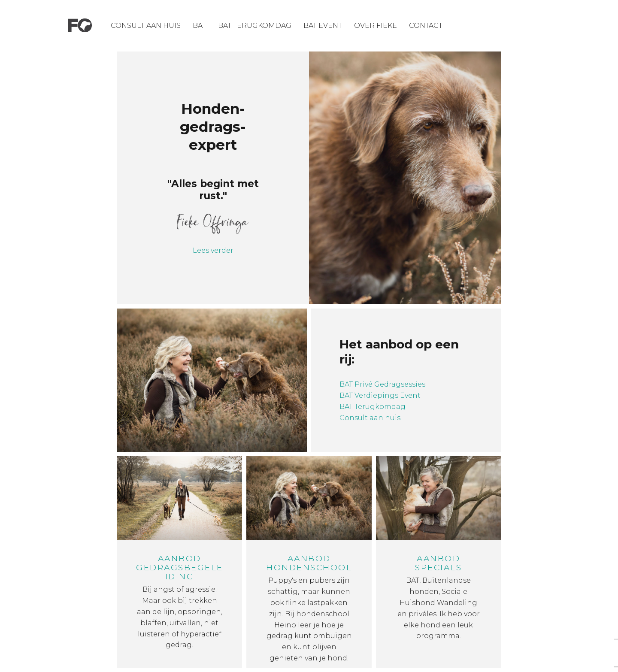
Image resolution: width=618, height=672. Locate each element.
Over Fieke (376, 26)
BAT (199, 26)
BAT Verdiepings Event (381, 395)
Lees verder (213, 250)
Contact (426, 26)
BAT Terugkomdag (373, 407)
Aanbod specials (438, 563)
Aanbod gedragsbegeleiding (180, 568)
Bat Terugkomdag (255, 26)
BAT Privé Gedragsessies (382, 384)
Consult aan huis (146, 26)
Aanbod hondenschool (309, 563)
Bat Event (323, 26)
